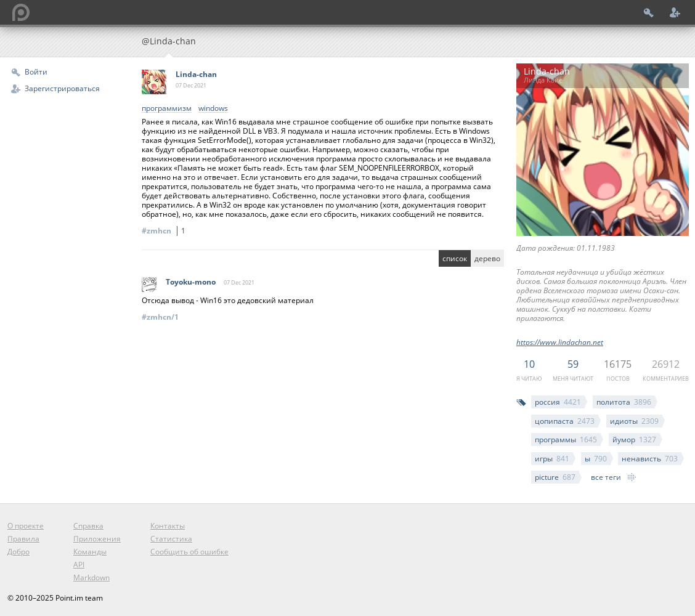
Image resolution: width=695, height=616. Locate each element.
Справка (88, 526)
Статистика (171, 539)
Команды (90, 552)
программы (566, 440)
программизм (167, 109)
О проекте (26, 526)
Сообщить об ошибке (189, 552)
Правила (23, 539)
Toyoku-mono (191, 282)
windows (213, 109)
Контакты (168, 526)
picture (555, 477)
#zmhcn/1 (160, 317)
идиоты (634, 421)
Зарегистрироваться (62, 88)
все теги (606, 477)
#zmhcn (165, 231)
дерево (487, 258)
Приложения (97, 539)
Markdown (91, 577)
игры (552, 459)
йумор (634, 440)
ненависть (650, 459)
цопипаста (565, 421)
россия (558, 402)
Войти (36, 72)
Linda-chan (196, 74)
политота (624, 402)
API (79, 565)
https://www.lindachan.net (560, 342)
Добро (18, 552)
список (455, 258)
